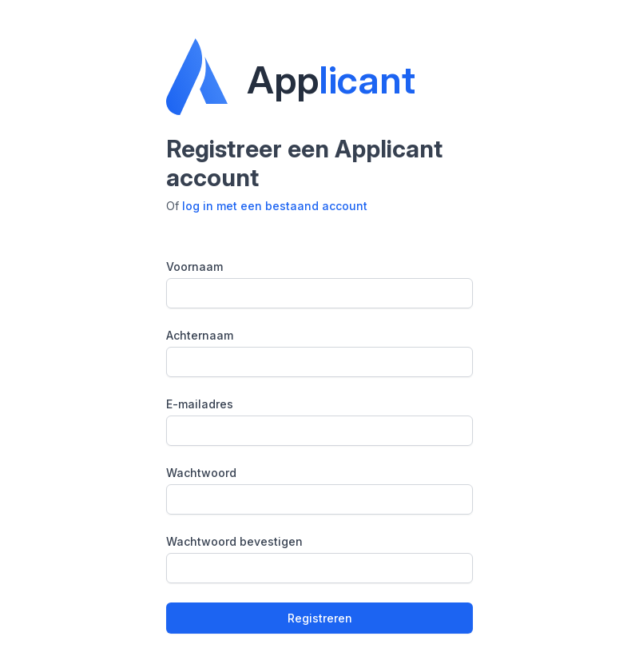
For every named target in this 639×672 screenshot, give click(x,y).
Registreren (320, 618)
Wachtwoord (201, 473)
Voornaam (194, 266)
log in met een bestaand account (275, 206)
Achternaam (200, 335)
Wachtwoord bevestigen (234, 541)
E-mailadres (200, 404)
